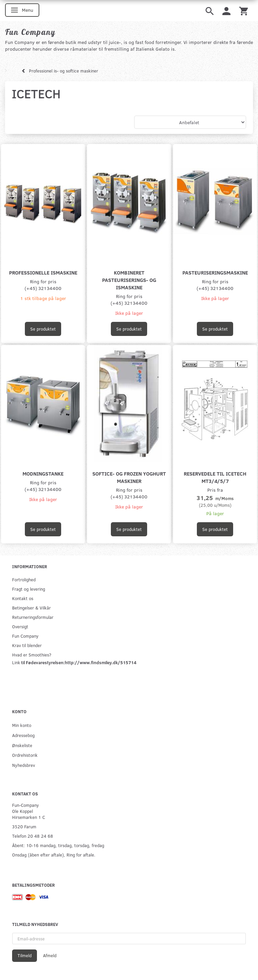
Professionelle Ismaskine (43, 272)
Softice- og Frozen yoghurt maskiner (129, 477)
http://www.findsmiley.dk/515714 (101, 662)
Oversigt (20, 626)
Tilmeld (25, 955)
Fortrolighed (24, 579)
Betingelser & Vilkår (31, 608)
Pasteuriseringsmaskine (215, 272)
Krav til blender (27, 645)
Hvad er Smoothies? (32, 655)
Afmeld (50, 955)
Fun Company (25, 636)
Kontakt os (23, 598)
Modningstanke (43, 473)
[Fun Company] (30, 32)
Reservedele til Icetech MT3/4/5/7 (215, 477)
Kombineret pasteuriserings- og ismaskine (129, 280)
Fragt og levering (29, 589)
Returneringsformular (33, 617)
